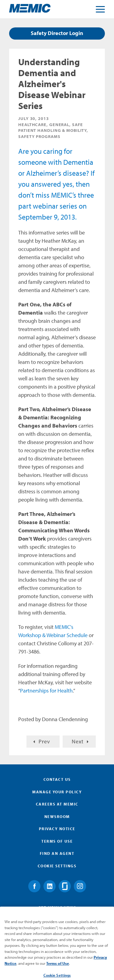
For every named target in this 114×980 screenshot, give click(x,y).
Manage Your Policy (57, 792)
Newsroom (57, 816)
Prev (44, 741)
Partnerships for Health (46, 691)
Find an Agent (57, 853)
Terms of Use (57, 841)
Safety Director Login (57, 33)
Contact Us (57, 779)
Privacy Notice (57, 829)
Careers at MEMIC (57, 804)
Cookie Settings (57, 866)
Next (78, 741)
